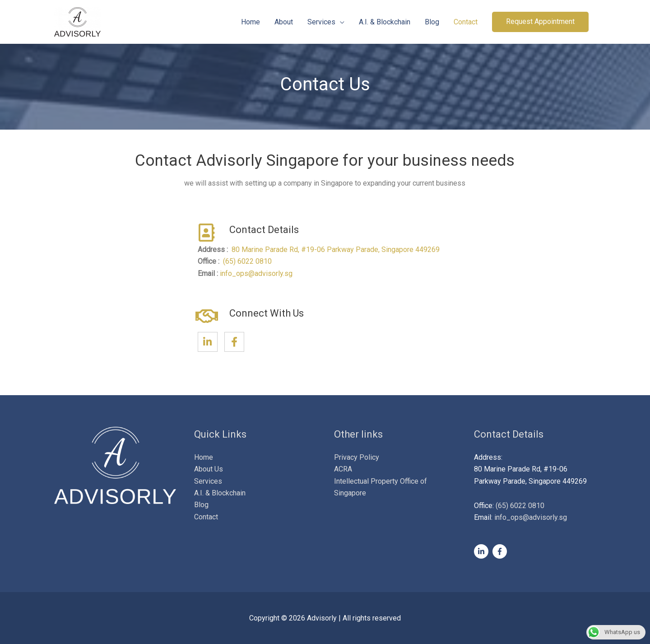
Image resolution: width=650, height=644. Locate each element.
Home (251, 22)
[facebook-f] (501, 551)
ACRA (343, 469)
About (284, 22)
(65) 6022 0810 (247, 261)
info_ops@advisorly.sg (256, 273)
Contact (466, 22)
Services (321, 22)
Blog (432, 22)
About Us (209, 469)
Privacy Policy (357, 457)
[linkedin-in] (482, 551)
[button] (540, 22)
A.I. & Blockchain (385, 22)
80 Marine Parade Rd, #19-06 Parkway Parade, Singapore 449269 (337, 250)
